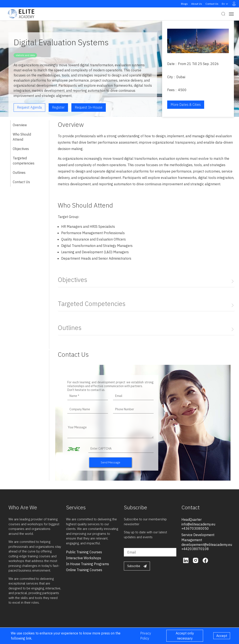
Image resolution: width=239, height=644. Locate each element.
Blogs (184, 4)
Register (58, 107)
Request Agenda (29, 107)
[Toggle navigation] (231, 14)
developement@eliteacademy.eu (207, 545)
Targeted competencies (24, 161)
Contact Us (212, 4)
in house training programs (88, 564)
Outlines (19, 173)
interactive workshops (84, 558)
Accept (222, 636)
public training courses (84, 552)
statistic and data (25, 55)
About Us (197, 4)
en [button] (225, 4)
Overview (20, 125)
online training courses (84, 570)
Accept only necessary (185, 636)
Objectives (21, 149)
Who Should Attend (22, 137)
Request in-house (89, 107)
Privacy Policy (146, 636)
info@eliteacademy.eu (198, 524)
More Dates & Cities (186, 105)
